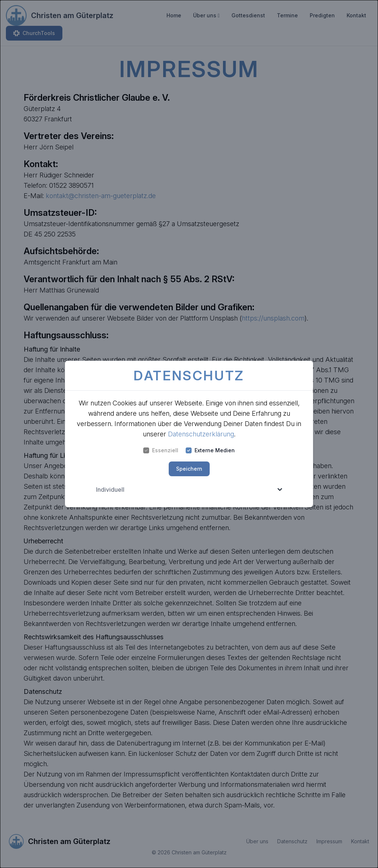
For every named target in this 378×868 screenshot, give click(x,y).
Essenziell (161, 450)
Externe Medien (210, 450)
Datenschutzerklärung (201, 434)
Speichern (189, 469)
